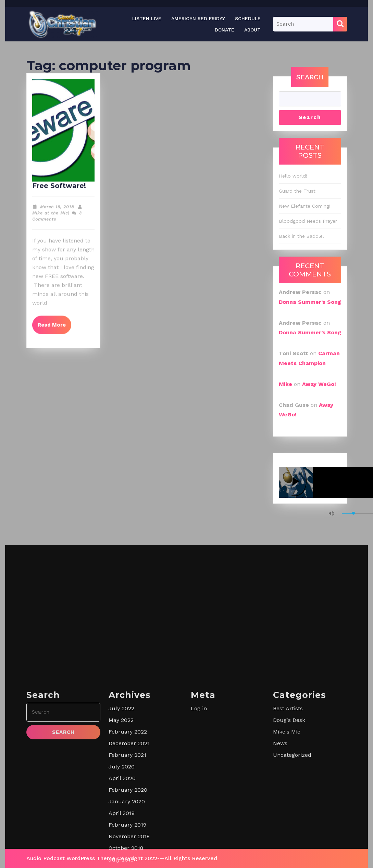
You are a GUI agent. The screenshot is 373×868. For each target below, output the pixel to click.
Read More (54, 326)
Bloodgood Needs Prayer (308, 221)
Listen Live (147, 18)
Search (310, 77)
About (252, 30)
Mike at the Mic (50, 218)
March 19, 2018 (57, 211)
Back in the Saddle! (301, 236)
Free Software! (59, 190)
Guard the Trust (297, 191)
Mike (285, 384)
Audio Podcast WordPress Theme (71, 858)
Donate (225, 30)
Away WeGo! (319, 384)
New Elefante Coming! (305, 206)
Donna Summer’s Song (310, 302)
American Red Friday (198, 18)
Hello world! (293, 176)
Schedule (248, 18)
